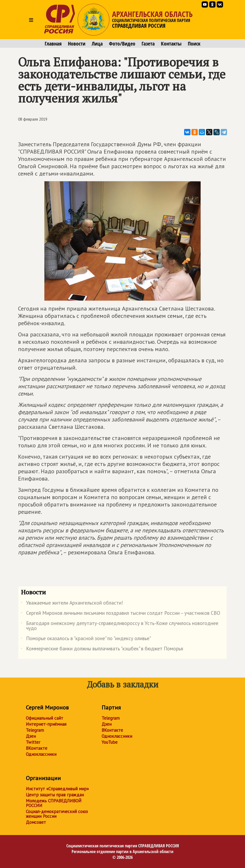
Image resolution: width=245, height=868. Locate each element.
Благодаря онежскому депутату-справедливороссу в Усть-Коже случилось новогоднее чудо (120, 626)
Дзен (31, 736)
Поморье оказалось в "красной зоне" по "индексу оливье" (86, 639)
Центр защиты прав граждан (55, 795)
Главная (53, 44)
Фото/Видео (122, 44)
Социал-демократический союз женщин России (57, 814)
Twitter (33, 742)
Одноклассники (41, 754)
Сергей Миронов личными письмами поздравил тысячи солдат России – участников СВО (121, 614)
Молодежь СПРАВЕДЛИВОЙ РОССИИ (54, 803)
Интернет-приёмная (46, 724)
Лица (97, 44)
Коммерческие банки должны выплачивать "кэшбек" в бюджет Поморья (102, 650)
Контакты (171, 44)
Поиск (194, 44)
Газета (148, 44)
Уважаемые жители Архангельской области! (72, 604)
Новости (77, 44)
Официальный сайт (45, 718)
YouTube (110, 742)
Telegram (35, 730)
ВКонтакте (37, 748)
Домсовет (36, 822)
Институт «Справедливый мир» (57, 789)
